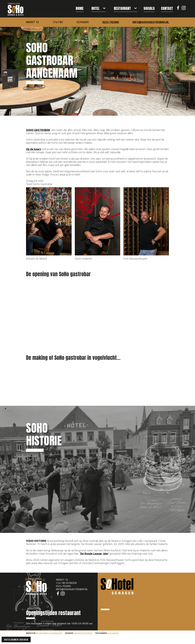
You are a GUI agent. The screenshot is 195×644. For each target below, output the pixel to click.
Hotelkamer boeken (16, 639)
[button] (99, 7)
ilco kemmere (107, 633)
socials (149, 8)
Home (80, 8)
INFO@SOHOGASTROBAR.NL (151, 22)
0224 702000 (111, 22)
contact (167, 8)
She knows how (56, 633)
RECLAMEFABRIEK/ (38, 633)
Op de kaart (34, 149)
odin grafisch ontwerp (79, 633)
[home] (16, 9)
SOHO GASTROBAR (38, 130)
